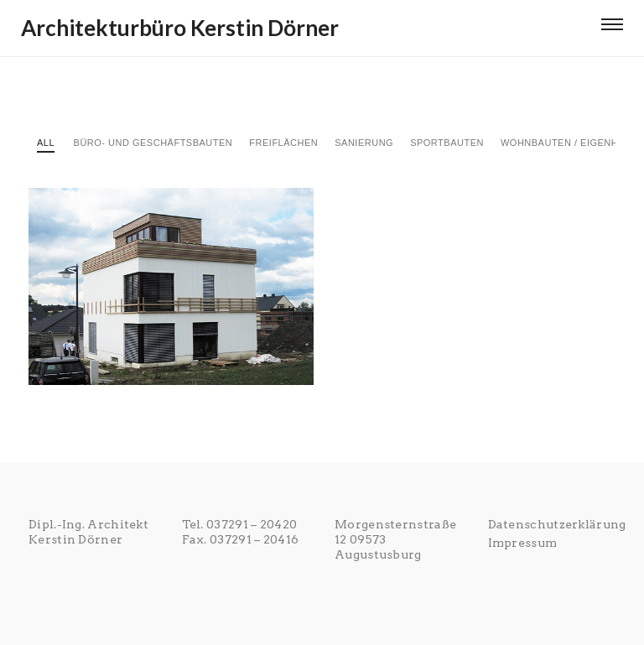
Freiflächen (283, 143)
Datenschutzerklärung (557, 524)
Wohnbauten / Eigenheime (571, 143)
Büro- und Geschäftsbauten (153, 143)
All (46, 143)
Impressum (523, 543)
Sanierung (364, 143)
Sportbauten (447, 143)
